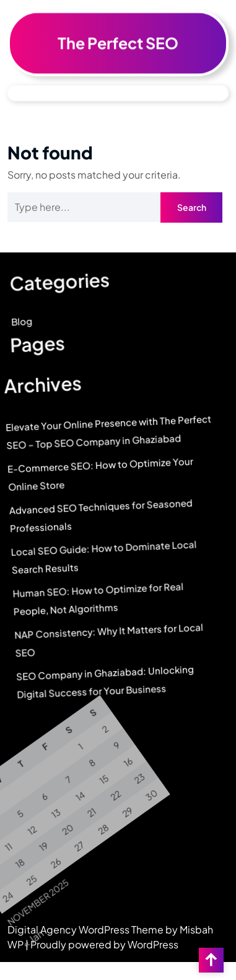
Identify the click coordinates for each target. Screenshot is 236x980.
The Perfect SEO (118, 40)
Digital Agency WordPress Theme (86, 929)
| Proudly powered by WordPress (102, 944)
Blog (17, 327)
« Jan (42, 938)
